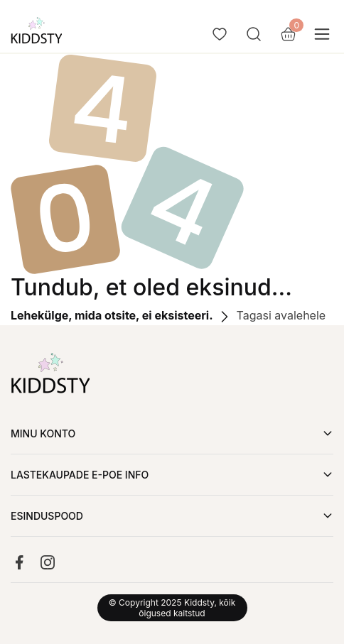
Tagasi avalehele (271, 315)
